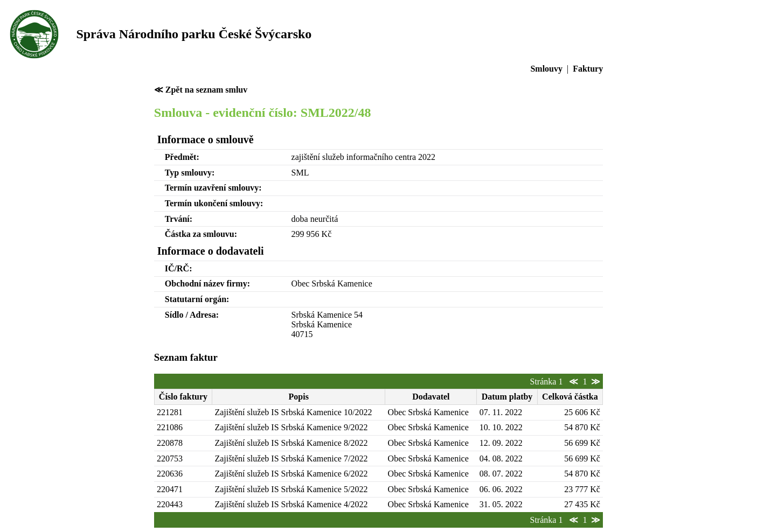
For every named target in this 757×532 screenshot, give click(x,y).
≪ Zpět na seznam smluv (201, 90)
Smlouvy (546, 69)
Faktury (588, 69)
